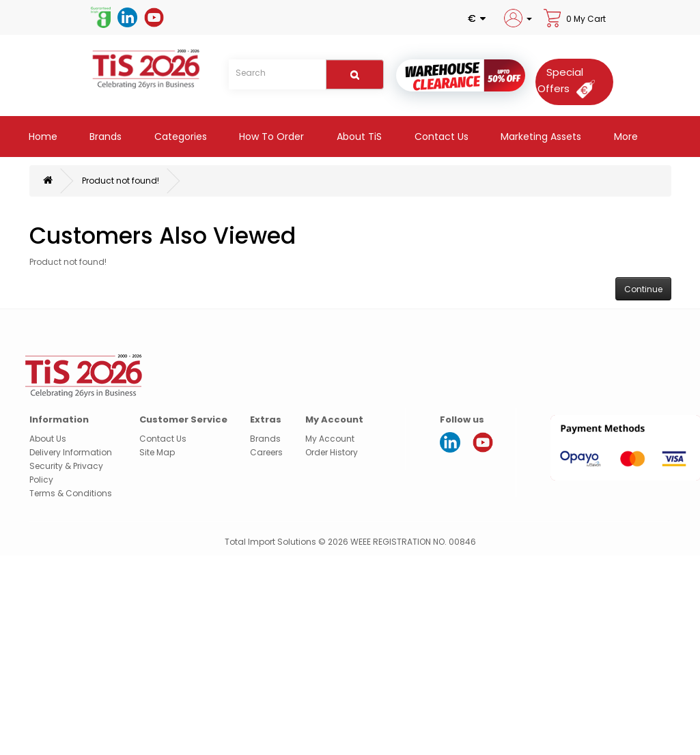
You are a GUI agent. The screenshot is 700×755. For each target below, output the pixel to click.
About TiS (358, 137)
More (625, 137)
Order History (332, 452)
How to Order (270, 137)
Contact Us (440, 137)
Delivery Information (71, 452)
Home (42, 137)
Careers (266, 452)
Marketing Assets (540, 137)
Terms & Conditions (71, 493)
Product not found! (121, 181)
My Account (330, 439)
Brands (104, 137)
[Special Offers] (571, 80)
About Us (48, 439)
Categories (179, 137)
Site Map (157, 452)
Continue (643, 289)
